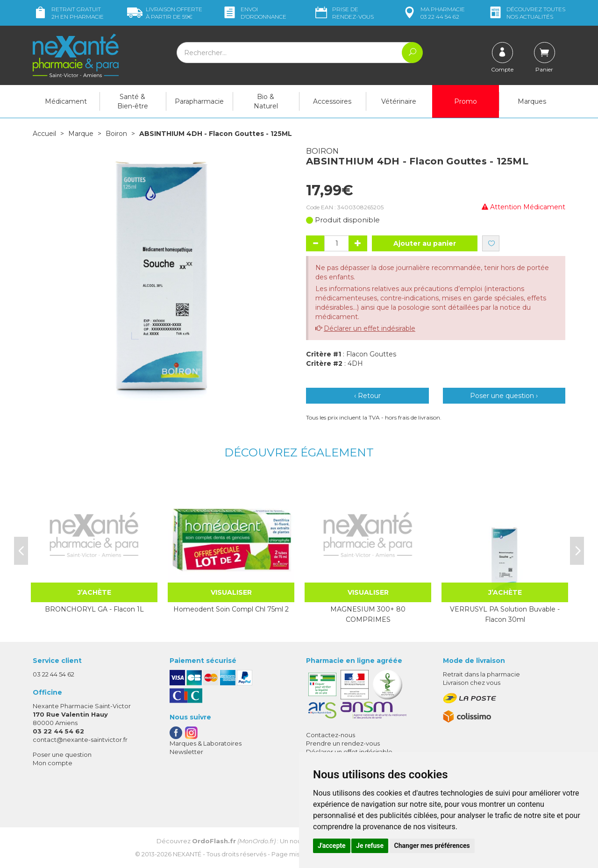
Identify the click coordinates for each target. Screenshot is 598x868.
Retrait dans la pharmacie (481, 674)
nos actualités (527, 13)
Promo (466, 101)
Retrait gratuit (68, 13)
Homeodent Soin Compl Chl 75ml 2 (231, 609)
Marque (81, 134)
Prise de (344, 13)
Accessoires (332, 101)
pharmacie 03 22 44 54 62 (433, 13)
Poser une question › (504, 396)
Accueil (44, 134)
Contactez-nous (331, 735)
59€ (165, 13)
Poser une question (62, 754)
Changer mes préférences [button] (432, 846)
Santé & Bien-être (133, 101)
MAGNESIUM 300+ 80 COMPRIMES (368, 614)
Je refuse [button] (370, 846)
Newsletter (186, 752)
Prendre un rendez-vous (343, 743)
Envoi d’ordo (254, 13)
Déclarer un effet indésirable (370, 328)
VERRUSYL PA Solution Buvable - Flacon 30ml (505, 614)
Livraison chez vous (472, 683)
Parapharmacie (199, 101)
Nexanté (187, 854)
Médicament (66, 101)
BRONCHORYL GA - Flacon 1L (94, 609)
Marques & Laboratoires (206, 743)
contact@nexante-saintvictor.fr (80, 740)
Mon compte (53, 763)
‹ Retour (367, 396)
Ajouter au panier (425, 243)
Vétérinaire (399, 101)
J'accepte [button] (332, 846)
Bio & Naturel (266, 101)
